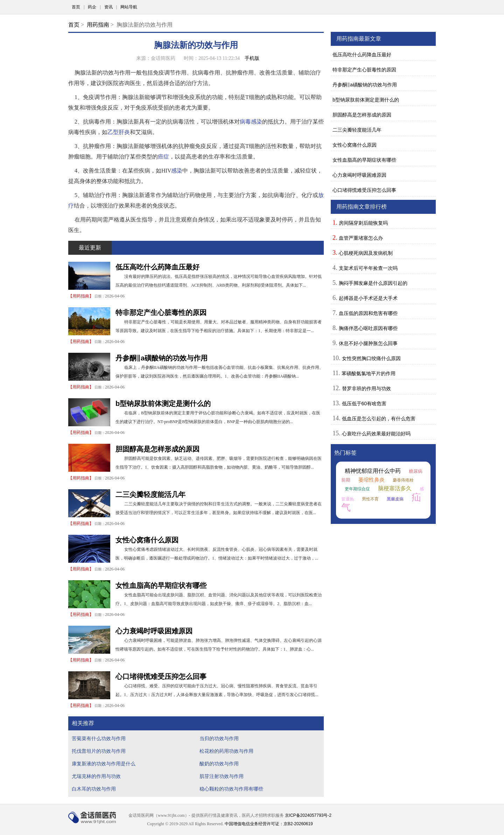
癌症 (163, 157)
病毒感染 (251, 122)
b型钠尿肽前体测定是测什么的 (163, 404)
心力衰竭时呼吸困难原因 (154, 631)
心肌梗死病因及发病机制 (366, 253)
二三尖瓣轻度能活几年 (150, 494)
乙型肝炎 (119, 132)
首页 (76, 7)
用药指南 (98, 25)
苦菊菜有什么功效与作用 (99, 738)
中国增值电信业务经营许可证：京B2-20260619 (269, 824)
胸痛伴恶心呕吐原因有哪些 (368, 328)
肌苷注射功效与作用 (222, 776)
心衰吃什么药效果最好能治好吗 (376, 434)
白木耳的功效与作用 (94, 789)
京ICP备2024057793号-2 (308, 815)
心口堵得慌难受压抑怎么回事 (161, 676)
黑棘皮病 (395, 499)
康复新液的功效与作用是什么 (104, 764)
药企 (92, 7)
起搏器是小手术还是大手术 (368, 298)
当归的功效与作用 (219, 738)
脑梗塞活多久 (395, 488)
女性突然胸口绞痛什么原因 (371, 358)
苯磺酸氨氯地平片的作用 (369, 373)
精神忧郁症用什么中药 (373, 471)
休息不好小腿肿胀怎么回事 (368, 343)
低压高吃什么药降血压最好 (157, 267)
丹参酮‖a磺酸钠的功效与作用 (162, 358)
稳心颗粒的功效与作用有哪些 (231, 789)
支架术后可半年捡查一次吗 (368, 268)
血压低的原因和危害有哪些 (368, 313)
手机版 (252, 58)
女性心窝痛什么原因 (147, 540)
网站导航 (129, 7)
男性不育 (370, 499)
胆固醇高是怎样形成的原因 (157, 449)
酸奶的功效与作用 (219, 764)
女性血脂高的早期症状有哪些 (161, 585)
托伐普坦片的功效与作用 (99, 751)
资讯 (108, 7)
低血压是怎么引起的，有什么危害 (379, 419)
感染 (177, 171)
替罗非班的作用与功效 (366, 388)
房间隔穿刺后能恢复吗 (363, 223)
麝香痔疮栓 (403, 480)
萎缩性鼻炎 (372, 480)
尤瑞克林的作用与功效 (96, 776)
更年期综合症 (357, 489)
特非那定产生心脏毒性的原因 (161, 313)
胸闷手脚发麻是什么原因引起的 (373, 283)
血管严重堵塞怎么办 (361, 238)
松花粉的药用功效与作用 (226, 751)
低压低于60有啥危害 (364, 404)
